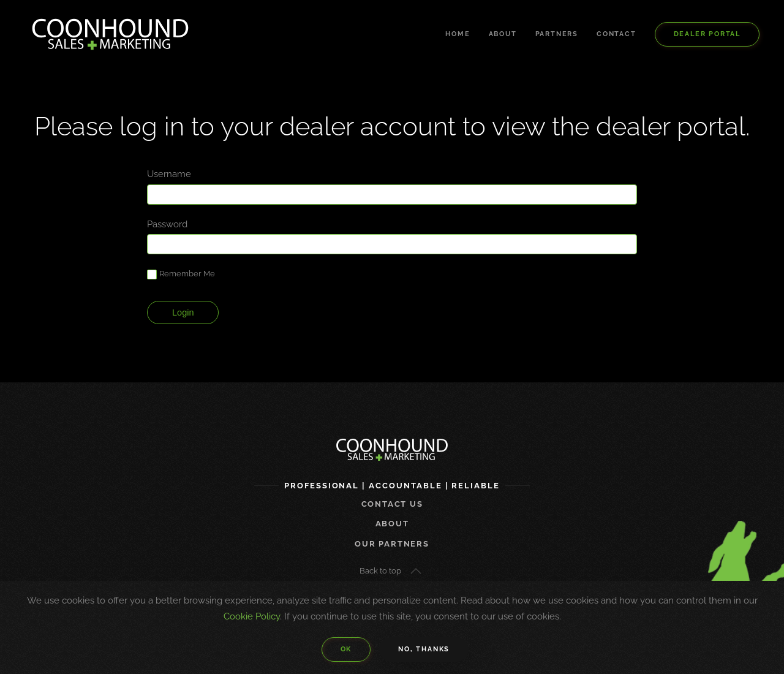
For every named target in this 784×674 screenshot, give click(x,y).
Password (167, 224)
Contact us (392, 504)
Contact (616, 34)
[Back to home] (110, 34)
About (503, 34)
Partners (557, 34)
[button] (416, 571)
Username (169, 174)
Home (458, 34)
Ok (346, 649)
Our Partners (392, 544)
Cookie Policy (252, 616)
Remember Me (181, 274)
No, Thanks (424, 649)
